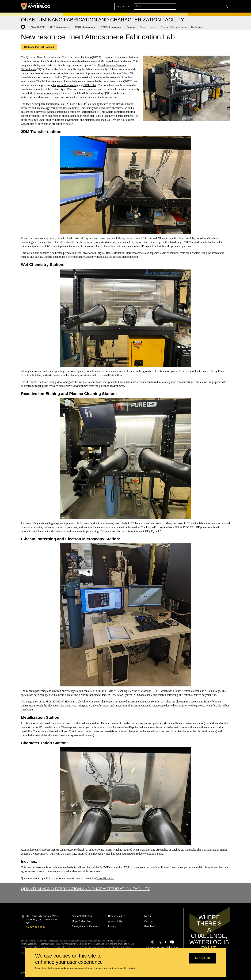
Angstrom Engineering (65, 85)
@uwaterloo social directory (162, 947)
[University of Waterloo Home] (36, 6)
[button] (201, 6)
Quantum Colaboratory (47, 93)
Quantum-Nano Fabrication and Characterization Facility (85, 889)
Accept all (202, 958)
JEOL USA (90, 85)
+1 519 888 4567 (36, 927)
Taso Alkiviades (105, 878)
